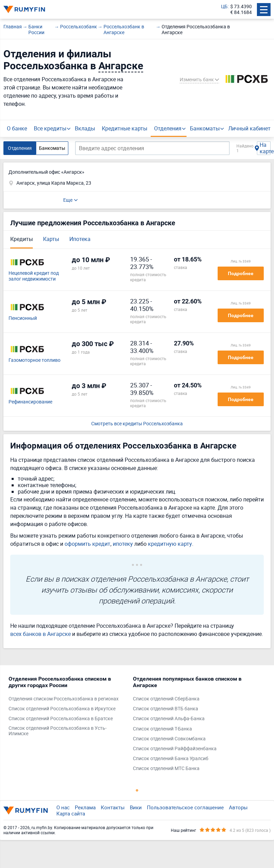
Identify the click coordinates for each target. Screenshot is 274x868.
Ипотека (80, 239)
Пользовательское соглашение (185, 807)
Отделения (168, 128)
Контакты (113, 807)
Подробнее (241, 273)
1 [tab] (137, 790)
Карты (51, 239)
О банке (17, 128)
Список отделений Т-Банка (162, 729)
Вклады (85, 128)
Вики (136, 807)
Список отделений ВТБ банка (166, 709)
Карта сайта (71, 813)
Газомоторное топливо (35, 360)
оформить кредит (87, 544)
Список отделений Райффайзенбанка (175, 749)
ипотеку (123, 544)
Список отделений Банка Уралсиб (171, 759)
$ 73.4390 (241, 7)
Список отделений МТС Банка (166, 769)
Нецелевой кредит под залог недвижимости (34, 276)
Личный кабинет (249, 128)
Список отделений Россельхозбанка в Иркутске (62, 709)
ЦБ (224, 7)
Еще (68, 200)
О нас (63, 807)
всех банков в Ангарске (40, 634)
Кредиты (22, 239)
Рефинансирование (30, 402)
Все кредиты (50, 128)
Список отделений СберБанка (166, 699)
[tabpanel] (67, 708)
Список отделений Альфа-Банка (169, 719)
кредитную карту (170, 544)
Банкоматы (205, 128)
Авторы (238, 807)
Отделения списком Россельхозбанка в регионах (64, 699)
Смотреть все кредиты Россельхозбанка (137, 424)
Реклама (85, 807)
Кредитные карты (125, 128)
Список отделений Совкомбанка (169, 739)
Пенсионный (23, 318)
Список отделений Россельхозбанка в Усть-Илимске (58, 731)
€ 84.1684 (241, 12)
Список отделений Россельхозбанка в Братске (61, 719)
